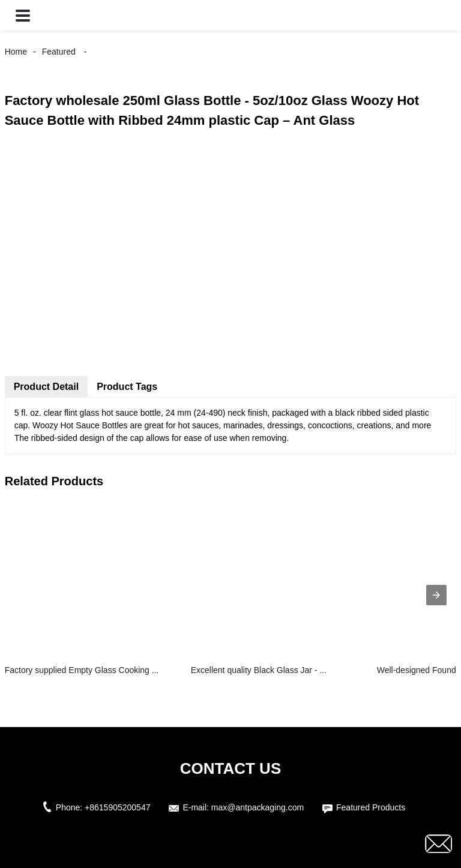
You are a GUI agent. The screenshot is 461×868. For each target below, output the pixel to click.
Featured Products (371, 807)
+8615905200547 (117, 807)
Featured (59, 52)
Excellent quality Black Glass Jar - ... (259, 670)
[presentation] (436, 595)
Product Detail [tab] (46, 387)
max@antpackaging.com (258, 807)
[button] (23, 15)
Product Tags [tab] (127, 387)
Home (16, 52)
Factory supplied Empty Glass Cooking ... (82, 670)
